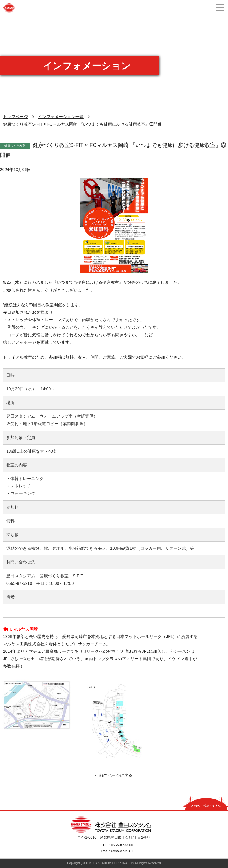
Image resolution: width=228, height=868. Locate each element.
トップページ (15, 117)
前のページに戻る (116, 775)
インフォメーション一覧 (61, 117)
